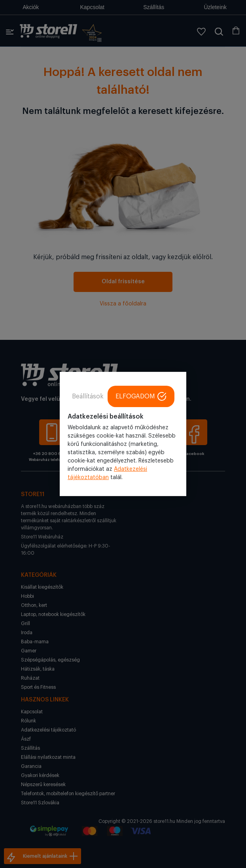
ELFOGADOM (141, 396)
